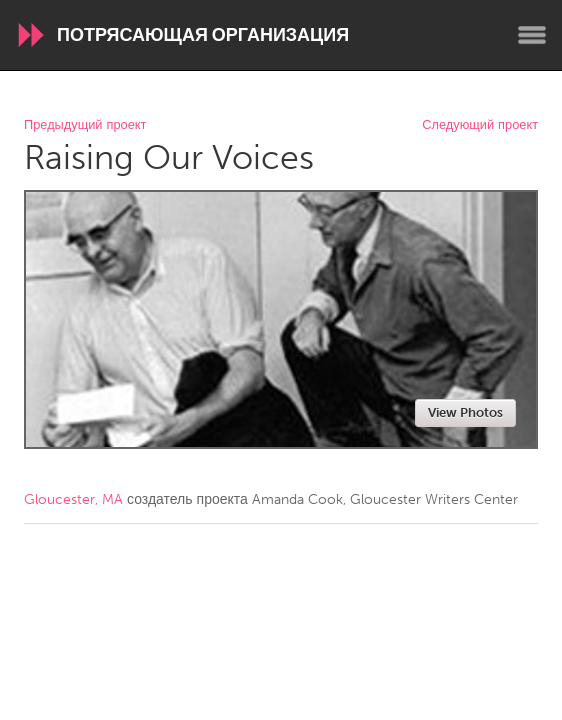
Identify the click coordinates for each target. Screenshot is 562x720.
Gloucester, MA (73, 499)
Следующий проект (480, 125)
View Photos (465, 412)
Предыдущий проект (85, 125)
